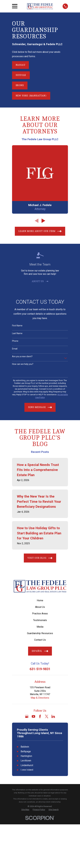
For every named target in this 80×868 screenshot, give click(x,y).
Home (40, 600)
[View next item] (43, 221)
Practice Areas (40, 614)
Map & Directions (40, 698)
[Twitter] (47, 716)
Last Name (17, 333)
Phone (15, 341)
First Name (17, 326)
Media (40, 627)
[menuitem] (25, 810)
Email (15, 349)
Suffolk (21, 75)
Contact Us (40, 640)
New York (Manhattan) (31, 96)
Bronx (20, 85)
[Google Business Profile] (27, 716)
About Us (40, 607)
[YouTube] (33, 716)
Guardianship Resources (40, 633)
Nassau (21, 65)
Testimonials (40, 620)
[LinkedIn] (53, 716)
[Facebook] (40, 716)
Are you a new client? (22, 356)
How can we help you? (23, 364)
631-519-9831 (40, 669)
